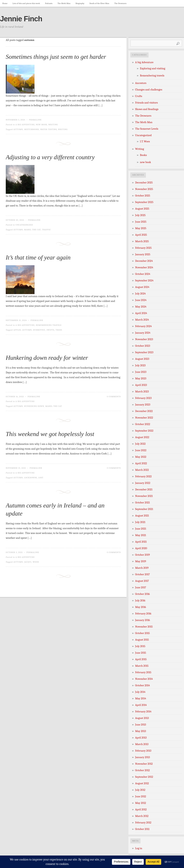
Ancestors (141, 83)
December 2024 (144, 261)
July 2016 (140, 601)
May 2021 (141, 535)
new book (41, 125)
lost (41, 478)
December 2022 (144, 411)
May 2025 (141, 228)
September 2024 (144, 281)
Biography (80, 3)
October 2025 (143, 196)
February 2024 (143, 326)
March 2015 (142, 666)
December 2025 (144, 183)
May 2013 (140, 731)
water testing (49, 129)
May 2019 (141, 561)
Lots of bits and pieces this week (26, 3)
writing (63, 129)
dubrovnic (39, 330)
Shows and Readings (147, 109)
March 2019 (142, 568)
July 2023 (140, 365)
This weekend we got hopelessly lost (50, 434)
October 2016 (142, 594)
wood (36, 562)
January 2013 (143, 757)
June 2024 (141, 300)
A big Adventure (25, 125)
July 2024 (140, 294)
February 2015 (143, 672)
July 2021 (140, 522)
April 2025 (141, 235)
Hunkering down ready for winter (47, 358)
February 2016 (143, 614)
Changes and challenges (149, 90)
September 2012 (144, 777)
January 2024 (143, 333)
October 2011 (142, 829)
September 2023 (144, 352)
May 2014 (141, 698)
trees (59, 330)
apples (17, 330)
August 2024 (142, 287)
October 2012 (142, 770)
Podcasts (49, 3)
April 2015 (141, 659)
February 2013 (143, 751)
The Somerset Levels (147, 129)
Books (143, 155)
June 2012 (141, 796)
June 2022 (141, 450)
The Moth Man (64, 3)
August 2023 (142, 359)
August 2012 (142, 783)
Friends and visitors (146, 103)
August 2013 (142, 718)
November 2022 (144, 418)
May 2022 (141, 457)
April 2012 (141, 810)
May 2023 (141, 378)
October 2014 (143, 685)
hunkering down (34, 406)
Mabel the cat (32, 230)
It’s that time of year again (38, 257)
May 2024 (141, 307)
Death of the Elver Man (99, 3)
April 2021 (141, 542)
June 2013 (141, 725)
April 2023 (141, 385)
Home (5, 3)
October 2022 (143, 424)
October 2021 (142, 503)
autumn (18, 129)
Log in (139, 848)
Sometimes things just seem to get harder (56, 57)
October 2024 (143, 274)
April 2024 (141, 313)
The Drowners (120, 3)
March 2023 (142, 392)
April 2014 (141, 705)
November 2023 (144, 339)
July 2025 (140, 215)
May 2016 (141, 607)
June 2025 (141, 222)
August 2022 (142, 437)
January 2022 (143, 483)
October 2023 (143, 346)
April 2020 (141, 548)
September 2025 (144, 202)
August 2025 (142, 209)
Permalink (35, 120)
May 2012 (141, 803)
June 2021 (141, 529)
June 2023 (141, 372)
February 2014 (143, 712)
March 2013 (142, 744)
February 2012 (143, 823)
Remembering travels (49, 325)
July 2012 (140, 790)
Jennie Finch (21, 19)
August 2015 (142, 640)
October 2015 (143, 633)
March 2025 (142, 241)
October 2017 (142, 574)
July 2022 (140, 444)
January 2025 (143, 254)
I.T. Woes (145, 141)
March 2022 (142, 470)
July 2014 (140, 692)
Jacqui (28, 562)
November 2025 (144, 189)
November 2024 (144, 267)
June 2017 (141, 587)
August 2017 (142, 581)
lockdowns (31, 478)
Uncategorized (24, 225)
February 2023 (143, 398)
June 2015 (141, 653)
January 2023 (143, 405)
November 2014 (144, 679)
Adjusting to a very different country (50, 157)
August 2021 (142, 516)
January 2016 (143, 620)
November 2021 (144, 496)
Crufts (139, 96)
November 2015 (144, 627)
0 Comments (114, 397)
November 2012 (144, 764)
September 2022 (144, 431)
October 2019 (143, 555)
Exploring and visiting (153, 68)
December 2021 (144, 490)
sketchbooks (32, 129)
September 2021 (144, 509)
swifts (50, 330)
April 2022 (141, 463)
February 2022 (143, 476)
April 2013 (141, 738)
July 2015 (140, 646)
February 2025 (143, 248)
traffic (46, 230)
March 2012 (142, 816)
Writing (53, 125)
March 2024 (142, 320)
